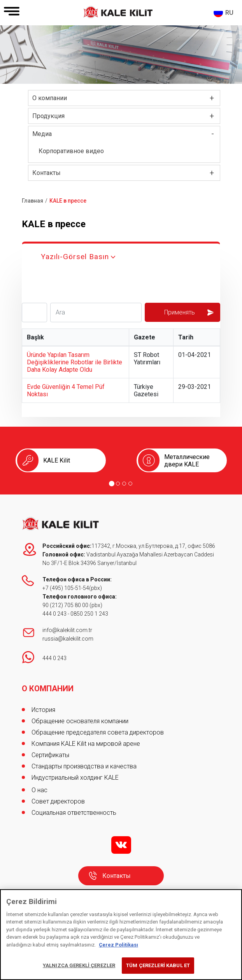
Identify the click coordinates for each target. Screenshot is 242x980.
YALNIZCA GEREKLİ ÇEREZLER (79, 965)
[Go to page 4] (130, 484)
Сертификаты (50, 755)
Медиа (42, 134)
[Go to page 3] (124, 484)
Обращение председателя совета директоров (98, 732)
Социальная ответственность (74, 813)
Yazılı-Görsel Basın (75, 257)
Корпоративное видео (71, 151)
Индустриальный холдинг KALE (75, 778)
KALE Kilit (57, 460)
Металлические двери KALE (187, 461)
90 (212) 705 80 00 (66, 605)
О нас (39, 790)
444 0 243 (54, 614)
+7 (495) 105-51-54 (66, 588)
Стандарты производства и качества (84, 766)
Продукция (48, 116)
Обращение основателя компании (80, 721)
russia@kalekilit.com (68, 639)
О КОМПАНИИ (48, 689)
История (43, 710)
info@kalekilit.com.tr (67, 630)
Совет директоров (58, 801)
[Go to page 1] (112, 484)
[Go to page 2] (118, 484)
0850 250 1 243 (89, 614)
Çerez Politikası (118, 945)
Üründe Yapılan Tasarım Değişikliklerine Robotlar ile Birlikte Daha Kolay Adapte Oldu (75, 362)
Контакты (46, 173)
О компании (50, 98)
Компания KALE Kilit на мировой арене (86, 744)
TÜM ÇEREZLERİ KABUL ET (158, 965)
